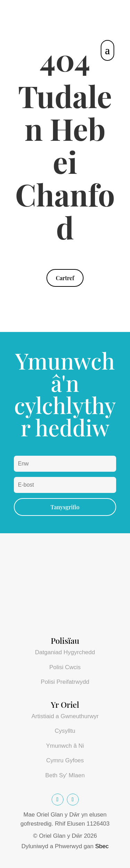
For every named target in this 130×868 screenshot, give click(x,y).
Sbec (102, 846)
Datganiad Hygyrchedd (65, 652)
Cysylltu (65, 731)
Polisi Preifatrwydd (65, 682)
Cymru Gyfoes (65, 760)
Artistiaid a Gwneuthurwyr (65, 716)
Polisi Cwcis (65, 667)
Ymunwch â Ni (65, 746)
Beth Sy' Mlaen (65, 775)
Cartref (65, 278)
